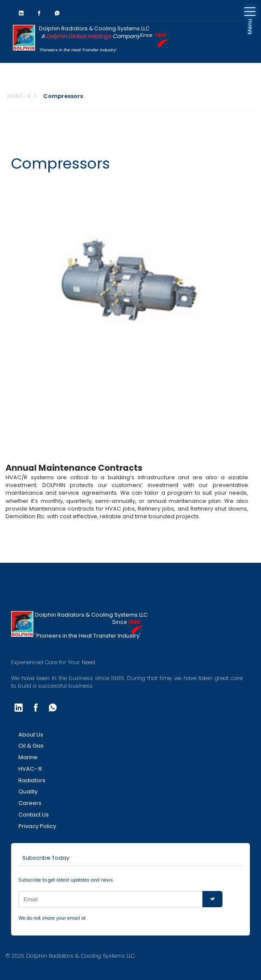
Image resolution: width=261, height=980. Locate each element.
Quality (28, 791)
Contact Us (34, 815)
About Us (31, 735)
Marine (28, 757)
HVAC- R (19, 96)
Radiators (32, 780)
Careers (30, 803)
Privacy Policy (37, 826)
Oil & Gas (31, 746)
